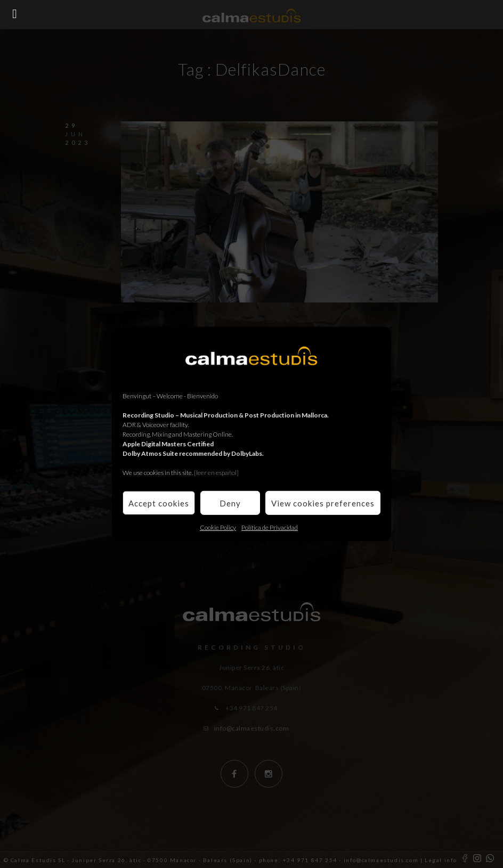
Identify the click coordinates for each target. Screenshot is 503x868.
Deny (230, 503)
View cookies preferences (323, 503)
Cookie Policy (218, 527)
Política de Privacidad (270, 527)
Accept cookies (159, 503)
